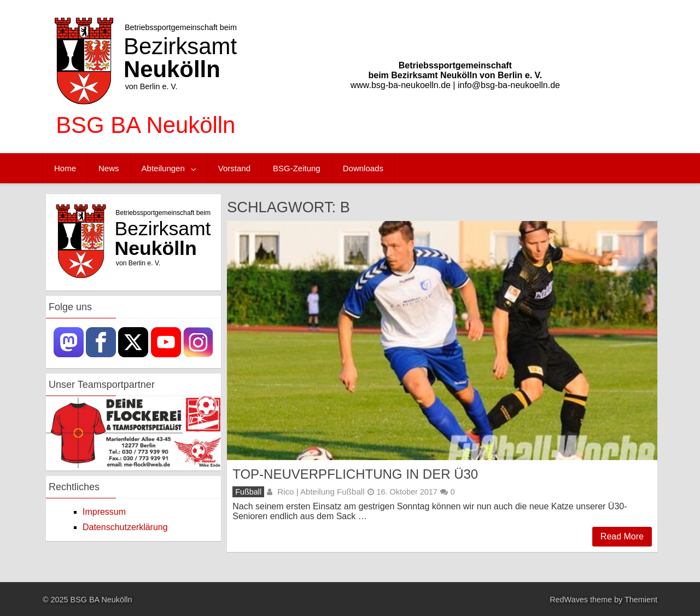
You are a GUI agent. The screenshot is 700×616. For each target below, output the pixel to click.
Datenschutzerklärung (125, 527)
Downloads (363, 168)
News (109, 168)
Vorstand (234, 168)
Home (65, 168)
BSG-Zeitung (297, 168)
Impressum (104, 512)
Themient (641, 600)
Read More (622, 536)
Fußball (248, 492)
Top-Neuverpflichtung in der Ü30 (355, 474)
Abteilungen (163, 168)
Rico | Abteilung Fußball (321, 492)
